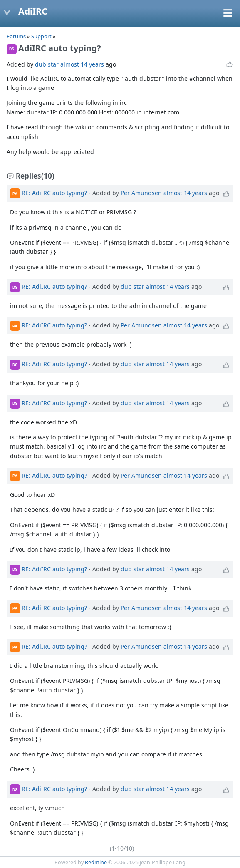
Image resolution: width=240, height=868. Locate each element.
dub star (47, 64)
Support (41, 36)
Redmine (96, 862)
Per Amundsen (141, 193)
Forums (16, 36)
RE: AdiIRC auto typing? (54, 193)
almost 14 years (82, 64)
